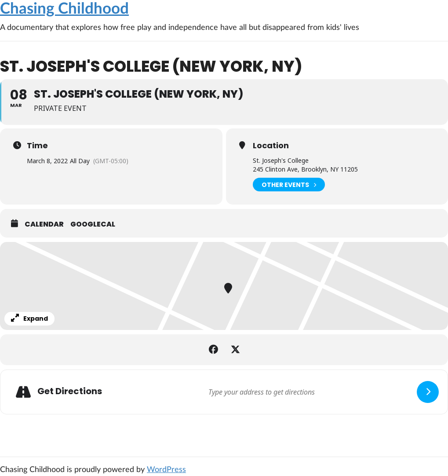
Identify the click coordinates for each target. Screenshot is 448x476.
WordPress (166, 470)
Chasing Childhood (64, 9)
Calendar (44, 224)
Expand (29, 319)
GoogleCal (93, 224)
